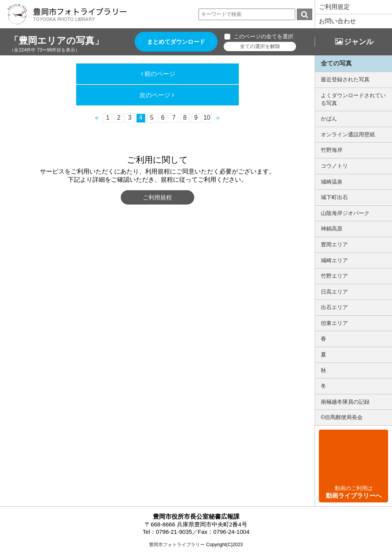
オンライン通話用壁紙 (348, 134)
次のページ (155, 95)
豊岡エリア (334, 244)
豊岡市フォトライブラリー (177, 545)
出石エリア (334, 307)
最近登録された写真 (345, 79)
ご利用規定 (334, 7)
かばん (329, 119)
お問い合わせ (337, 21)
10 (207, 118)
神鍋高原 (332, 229)
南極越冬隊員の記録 (345, 402)
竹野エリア (334, 276)
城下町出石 (334, 197)
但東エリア (334, 323)
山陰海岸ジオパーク (345, 213)
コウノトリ (334, 166)
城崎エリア (334, 260)
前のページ (160, 74)
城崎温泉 (332, 182)
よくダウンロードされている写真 (353, 99)
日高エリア (334, 292)
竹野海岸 (332, 150)
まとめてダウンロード (176, 42)
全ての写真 (336, 63)
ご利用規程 (157, 197)
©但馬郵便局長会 (342, 417)
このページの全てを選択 (264, 36)
